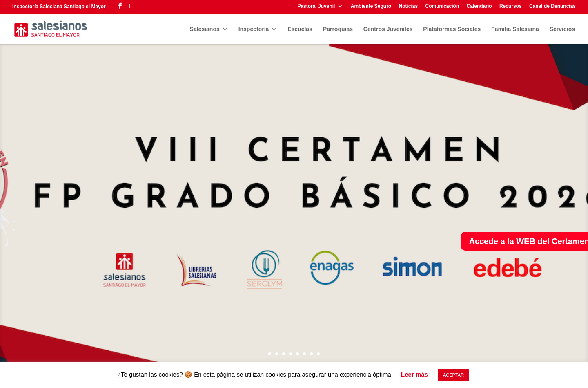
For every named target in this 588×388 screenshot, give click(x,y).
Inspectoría (254, 29)
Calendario (479, 6)
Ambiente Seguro (371, 6)
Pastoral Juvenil (316, 6)
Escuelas (300, 29)
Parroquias (338, 29)
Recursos (511, 6)
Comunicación (442, 6)
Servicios (562, 29)
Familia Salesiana (515, 29)
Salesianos (205, 29)
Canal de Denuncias (552, 6)
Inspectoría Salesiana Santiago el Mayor (59, 7)
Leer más (414, 374)
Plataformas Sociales (452, 29)
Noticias (408, 6)
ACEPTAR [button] (453, 375)
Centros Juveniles (388, 29)
